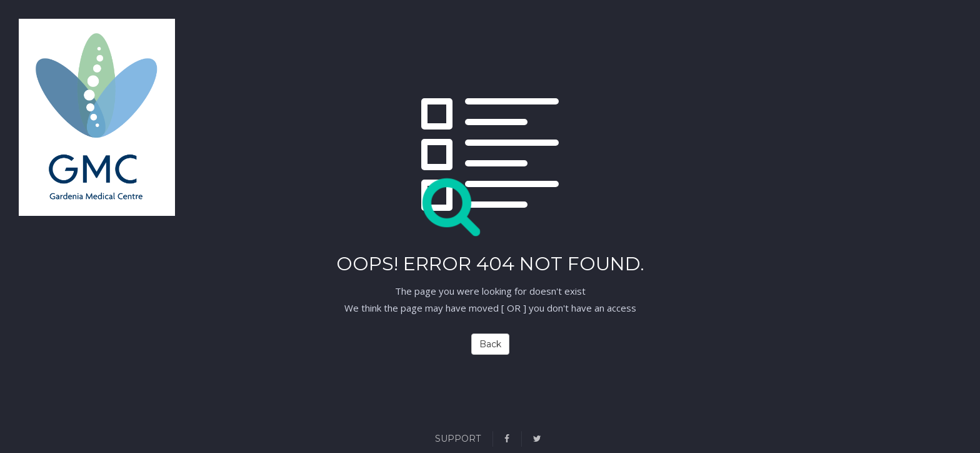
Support (458, 439)
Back (490, 344)
